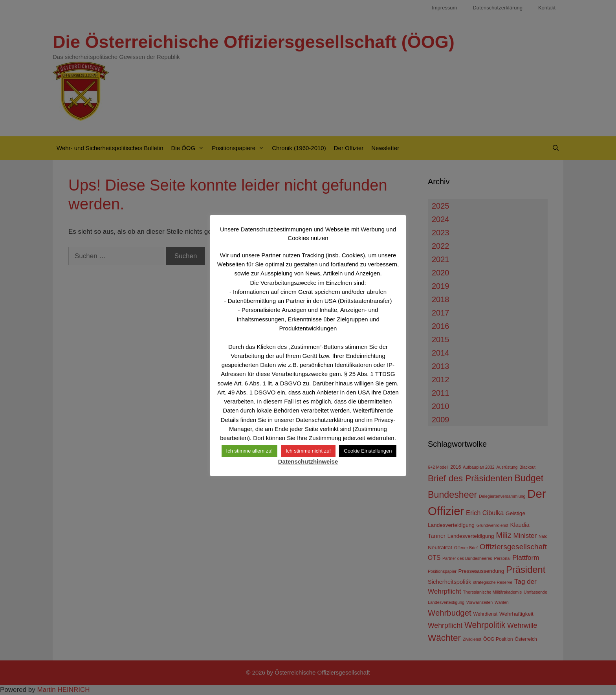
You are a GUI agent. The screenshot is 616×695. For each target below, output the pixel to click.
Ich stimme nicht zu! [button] (308, 451)
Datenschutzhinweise (308, 461)
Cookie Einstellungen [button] (368, 451)
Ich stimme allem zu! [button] (249, 451)
